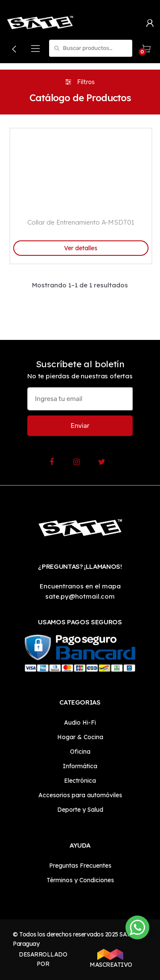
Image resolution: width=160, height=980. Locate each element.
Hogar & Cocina (80, 737)
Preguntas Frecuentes (80, 866)
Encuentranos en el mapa (80, 586)
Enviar (80, 426)
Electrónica (80, 781)
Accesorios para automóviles (80, 795)
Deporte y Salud (80, 810)
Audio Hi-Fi (80, 723)
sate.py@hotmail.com (80, 596)
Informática (80, 766)
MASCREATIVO (110, 959)
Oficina (80, 752)
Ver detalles (81, 248)
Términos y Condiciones (80, 880)
